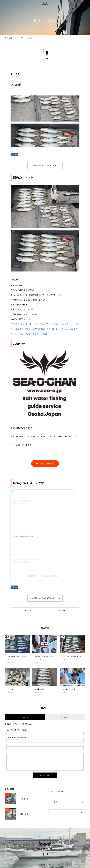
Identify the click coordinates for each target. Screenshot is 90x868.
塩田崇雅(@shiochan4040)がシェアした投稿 (42, 576)
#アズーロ (50, 329)
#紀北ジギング (25, 334)
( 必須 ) (17, 730)
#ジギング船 (23, 324)
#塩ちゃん (33, 324)
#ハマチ (25, 329)
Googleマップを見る (45, 463)
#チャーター (70, 324)
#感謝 (44, 334)
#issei (66, 329)
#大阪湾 (14, 324)
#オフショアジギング (47, 324)
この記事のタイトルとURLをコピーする (45, 166)
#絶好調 (42, 329)
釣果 (12, 89)
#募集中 (18, 329)
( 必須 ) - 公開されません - (18, 737)
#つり (34, 334)
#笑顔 (39, 334)
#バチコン (60, 324)
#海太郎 (72, 329)
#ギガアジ (33, 329)
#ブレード (59, 329)
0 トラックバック (65, 717)
